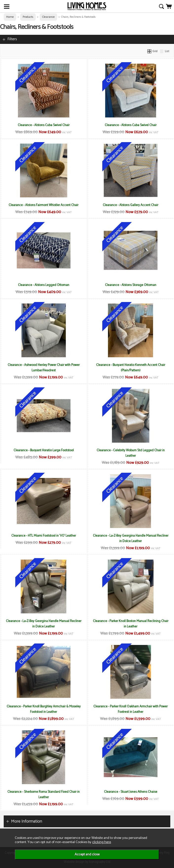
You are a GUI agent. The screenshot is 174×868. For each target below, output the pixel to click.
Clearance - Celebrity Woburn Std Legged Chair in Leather (131, 453)
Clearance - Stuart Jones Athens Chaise (131, 792)
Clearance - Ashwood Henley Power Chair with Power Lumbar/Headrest (44, 368)
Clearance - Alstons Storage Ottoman (131, 285)
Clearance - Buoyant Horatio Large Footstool (44, 450)
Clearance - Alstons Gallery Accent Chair (130, 205)
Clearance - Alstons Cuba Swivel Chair (44, 125)
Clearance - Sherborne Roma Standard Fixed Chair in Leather (43, 794)
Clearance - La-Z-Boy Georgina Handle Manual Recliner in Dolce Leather (131, 538)
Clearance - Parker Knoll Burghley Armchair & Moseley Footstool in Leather (44, 709)
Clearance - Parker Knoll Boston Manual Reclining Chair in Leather (131, 624)
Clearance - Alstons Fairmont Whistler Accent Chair (43, 205)
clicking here (102, 842)
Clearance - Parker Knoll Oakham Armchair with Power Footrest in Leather (130, 709)
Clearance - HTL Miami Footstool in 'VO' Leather (44, 536)
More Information (27, 821)
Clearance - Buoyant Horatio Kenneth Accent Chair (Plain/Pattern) (131, 368)
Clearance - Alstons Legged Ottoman (44, 285)
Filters (12, 39)
